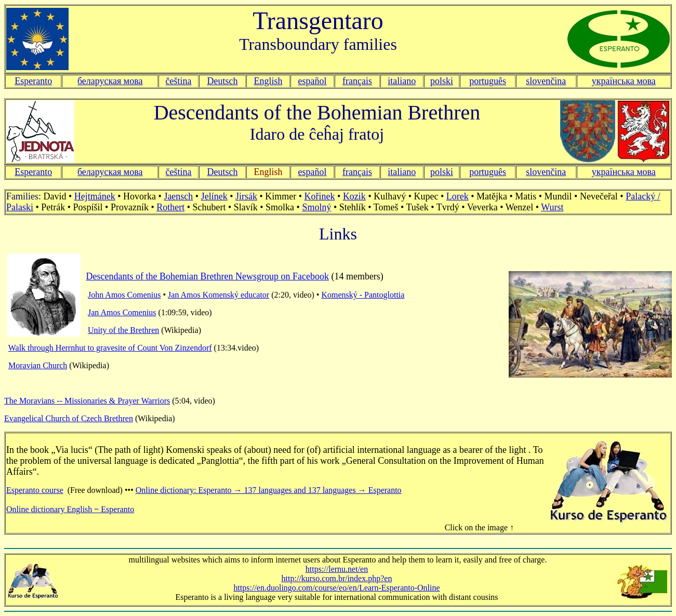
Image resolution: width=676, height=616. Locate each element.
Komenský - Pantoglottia (363, 295)
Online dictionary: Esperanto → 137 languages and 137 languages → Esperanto (269, 490)
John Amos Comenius (124, 295)
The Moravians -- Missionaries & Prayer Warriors (87, 401)
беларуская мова (110, 81)
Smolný (316, 207)
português (488, 81)
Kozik (354, 196)
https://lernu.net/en (337, 569)
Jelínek (214, 196)
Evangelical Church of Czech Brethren (69, 418)
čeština (179, 81)
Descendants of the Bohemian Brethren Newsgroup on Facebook (208, 276)
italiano (402, 81)
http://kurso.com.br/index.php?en (337, 578)
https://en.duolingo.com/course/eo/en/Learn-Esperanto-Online (336, 588)
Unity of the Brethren (123, 330)
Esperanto (33, 81)
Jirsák (246, 196)
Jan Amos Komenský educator (218, 295)
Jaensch (178, 196)
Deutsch (222, 81)
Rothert (170, 207)
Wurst (552, 207)
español (313, 81)
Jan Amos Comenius (122, 312)
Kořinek (320, 196)
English (268, 81)
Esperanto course (35, 490)
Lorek (458, 196)
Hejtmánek (95, 196)
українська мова (624, 81)
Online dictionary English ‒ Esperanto (70, 509)
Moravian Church (38, 365)
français (357, 172)
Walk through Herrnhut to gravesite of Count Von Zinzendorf (110, 348)
